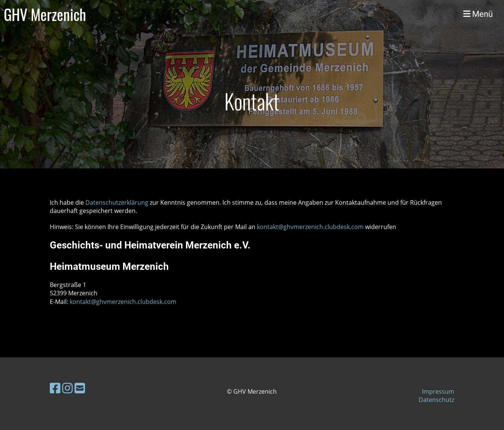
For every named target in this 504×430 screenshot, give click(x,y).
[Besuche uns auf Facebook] (55, 388)
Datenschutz (436, 400)
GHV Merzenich (45, 14)
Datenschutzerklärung (118, 202)
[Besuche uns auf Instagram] (67, 388)
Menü (478, 14)
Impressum (438, 391)
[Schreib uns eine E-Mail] (80, 388)
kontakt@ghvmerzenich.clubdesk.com (310, 227)
